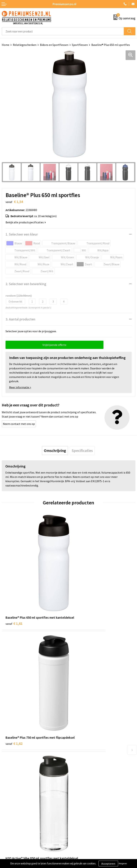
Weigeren (123, 863)
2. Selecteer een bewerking (26, 284)
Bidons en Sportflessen (54, 45)
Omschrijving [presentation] (55, 450)
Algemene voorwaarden (85, 793)
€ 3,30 (14, 679)
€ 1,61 (14, 591)
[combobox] (63, 31)
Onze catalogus (80, 746)
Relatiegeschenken (25, 45)
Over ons (76, 740)
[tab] (55, 450)
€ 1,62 (81, 591)
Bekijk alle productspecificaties (26, 222)
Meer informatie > (20, 387)
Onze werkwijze (11, 804)
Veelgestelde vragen (83, 751)
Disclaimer (77, 810)
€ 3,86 (81, 679)
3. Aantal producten (20, 319)
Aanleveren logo (12, 799)
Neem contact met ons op (19, 424)
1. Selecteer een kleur (22, 234)
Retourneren (10, 815)
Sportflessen (80, 45)
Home (6, 45)
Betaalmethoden (12, 810)
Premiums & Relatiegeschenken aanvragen (97, 757)
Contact (7, 793)
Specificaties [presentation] (82, 450)
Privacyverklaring (81, 804)
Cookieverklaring (81, 799)
